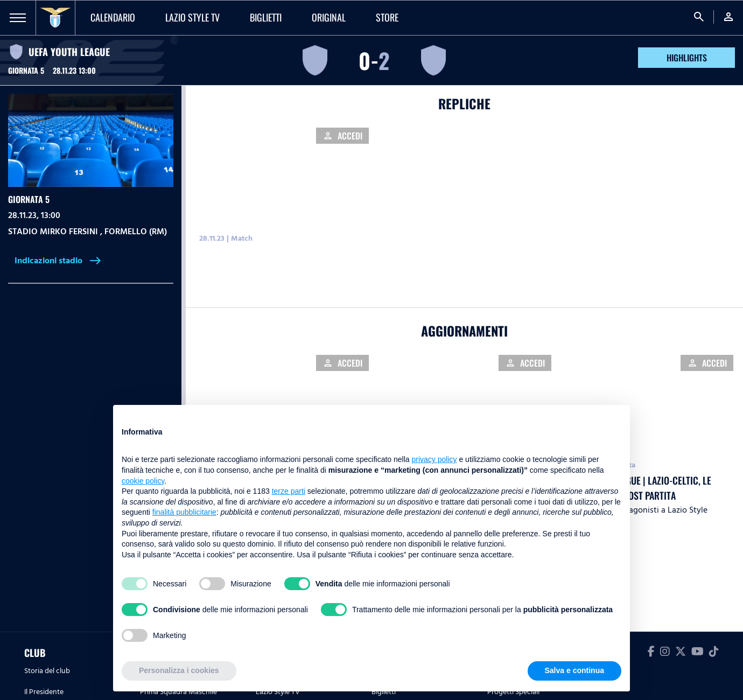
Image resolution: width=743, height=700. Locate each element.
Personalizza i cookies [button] (179, 670)
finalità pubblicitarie (184, 512)
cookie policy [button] (143, 481)
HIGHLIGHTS (687, 58)
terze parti (289, 491)
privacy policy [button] (434, 459)
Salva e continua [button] (574, 670)
